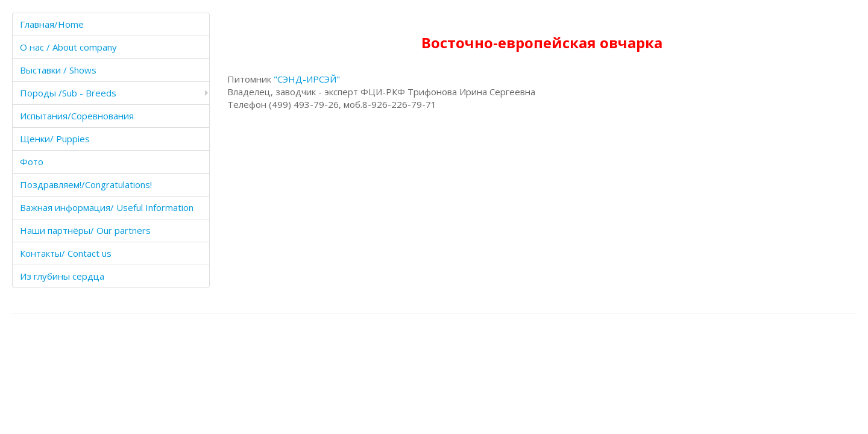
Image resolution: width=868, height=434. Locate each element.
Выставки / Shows (58, 70)
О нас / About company (68, 47)
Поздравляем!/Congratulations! (86, 184)
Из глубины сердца (62, 276)
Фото (32, 162)
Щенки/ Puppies (55, 139)
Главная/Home (52, 24)
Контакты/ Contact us (66, 253)
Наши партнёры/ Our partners (85, 230)
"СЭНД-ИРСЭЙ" (307, 79)
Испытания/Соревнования (77, 116)
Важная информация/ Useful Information (107, 207)
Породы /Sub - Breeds (68, 93)
